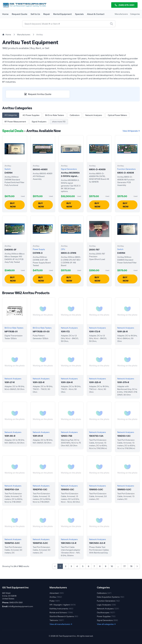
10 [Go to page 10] (112, 566)
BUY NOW (13, 205)
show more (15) (59, 122)
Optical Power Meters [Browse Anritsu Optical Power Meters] (117, 115)
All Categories (11, 115)
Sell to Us (35, 14)
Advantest (57, 593)
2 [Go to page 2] (66, 566)
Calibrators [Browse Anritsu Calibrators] (75, 115)
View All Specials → (131, 131)
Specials (79, 14)
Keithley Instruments (61, 609)
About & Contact (96, 14)
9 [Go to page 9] (106, 566)
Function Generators (108, 601)
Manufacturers (121, 14)
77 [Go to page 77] (124, 566)
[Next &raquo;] (137, 566)
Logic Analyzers (106, 605)
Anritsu (56, 597)
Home (5, 14)
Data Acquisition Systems (111, 597)
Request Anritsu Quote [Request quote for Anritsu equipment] (38, 94)
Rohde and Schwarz (61, 612)
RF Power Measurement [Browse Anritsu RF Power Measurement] (15, 122)
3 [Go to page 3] (71, 566)
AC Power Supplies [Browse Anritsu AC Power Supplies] (31, 115)
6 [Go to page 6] (89, 566)
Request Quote (20, 14)
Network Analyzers (108, 609)
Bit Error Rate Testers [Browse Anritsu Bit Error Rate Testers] (55, 115)
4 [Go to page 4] (77, 566)
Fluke (55, 601)
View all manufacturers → (61, 624)
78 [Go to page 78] (131, 566)
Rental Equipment (62, 14)
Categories (135, 14)
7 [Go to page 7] (94, 566)
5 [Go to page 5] (83, 566)
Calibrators (104, 593)
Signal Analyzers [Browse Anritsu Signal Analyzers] (39, 122)
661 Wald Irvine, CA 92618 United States (9, 596)
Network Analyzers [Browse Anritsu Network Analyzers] (94, 115)
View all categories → (106, 624)
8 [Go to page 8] (100, 566)
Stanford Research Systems (64, 616)
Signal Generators (108, 620)
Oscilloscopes (106, 612)
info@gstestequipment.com (21, 606)
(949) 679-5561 (124, 5)
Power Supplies (106, 616)
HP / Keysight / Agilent (63, 605)
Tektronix (57, 620)
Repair (47, 14)
